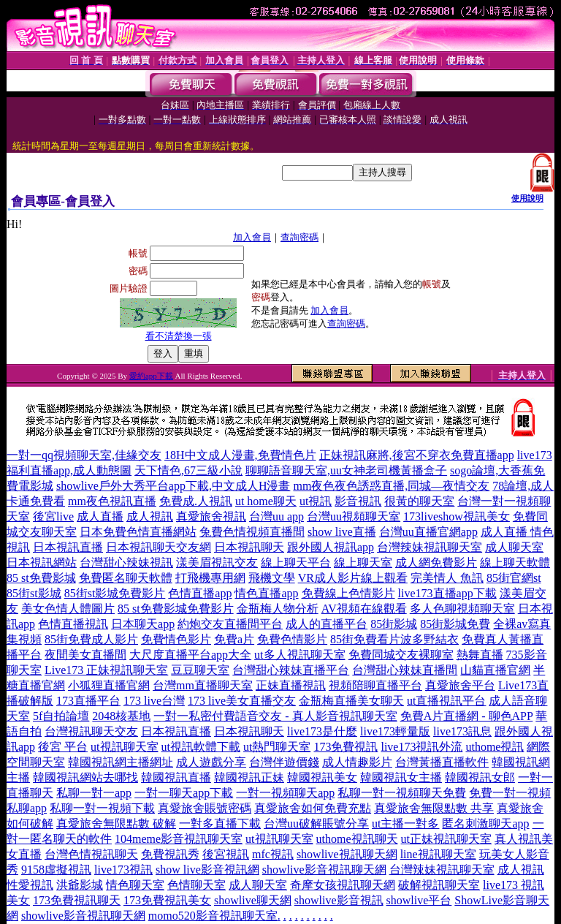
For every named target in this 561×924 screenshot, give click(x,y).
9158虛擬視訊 (56, 870)
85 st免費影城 (41, 578)
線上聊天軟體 (515, 563)
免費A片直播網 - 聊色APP (467, 716)
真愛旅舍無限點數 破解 (116, 823)
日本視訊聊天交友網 (159, 547)
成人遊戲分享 (211, 762)
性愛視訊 (30, 885)
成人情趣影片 (357, 762)
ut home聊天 (266, 501)
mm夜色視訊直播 (112, 501)
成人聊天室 (514, 547)
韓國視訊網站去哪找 (85, 777)
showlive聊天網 (253, 900)
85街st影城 (34, 593)
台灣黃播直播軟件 (442, 762)
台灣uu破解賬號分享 (316, 823)
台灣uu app (276, 516)
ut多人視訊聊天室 (299, 655)
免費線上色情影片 (348, 593)
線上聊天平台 (296, 563)
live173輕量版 (395, 731)
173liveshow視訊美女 (457, 516)
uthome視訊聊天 (357, 839)
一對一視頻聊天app (285, 793)
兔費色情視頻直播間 (252, 532)
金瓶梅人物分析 (278, 609)
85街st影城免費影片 (115, 593)
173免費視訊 (346, 747)
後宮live (53, 516)
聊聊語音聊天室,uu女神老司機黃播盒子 (346, 470)
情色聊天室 (135, 885)
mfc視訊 (273, 854)
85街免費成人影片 (91, 639)
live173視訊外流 (421, 747)
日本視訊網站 (42, 563)
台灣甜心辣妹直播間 (405, 670)
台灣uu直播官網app (428, 532)
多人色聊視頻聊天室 (462, 609)
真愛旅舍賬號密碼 (205, 808)
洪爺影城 (80, 885)
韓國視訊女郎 (480, 777)
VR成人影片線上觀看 (353, 578)
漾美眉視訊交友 (217, 563)
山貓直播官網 (495, 670)
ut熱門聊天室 (277, 747)
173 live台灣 (154, 701)
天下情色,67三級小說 (188, 470)
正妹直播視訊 (291, 685)
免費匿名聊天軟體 (126, 578)
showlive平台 (419, 900)
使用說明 (527, 198)
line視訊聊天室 (438, 854)
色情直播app (200, 593)
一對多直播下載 (220, 823)
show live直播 (342, 532)
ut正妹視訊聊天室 (446, 839)
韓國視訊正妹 (249, 777)
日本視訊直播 (68, 547)
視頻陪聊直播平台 (375, 685)
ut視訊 (316, 501)
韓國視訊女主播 (401, 777)
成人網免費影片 (436, 563)
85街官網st (514, 578)
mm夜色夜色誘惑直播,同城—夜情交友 (391, 486)
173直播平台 (88, 701)
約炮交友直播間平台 (230, 624)
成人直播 (100, 516)
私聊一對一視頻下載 (102, 808)
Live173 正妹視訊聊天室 (106, 670)
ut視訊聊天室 (124, 747)
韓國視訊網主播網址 (121, 762)
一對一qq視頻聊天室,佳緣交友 (84, 455)
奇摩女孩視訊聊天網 (343, 885)
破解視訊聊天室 (439, 885)
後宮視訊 (226, 854)
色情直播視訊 (73, 624)
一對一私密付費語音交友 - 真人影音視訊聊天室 (275, 716)
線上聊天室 (363, 563)
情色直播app (266, 593)
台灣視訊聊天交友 (91, 731)
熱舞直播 (480, 655)
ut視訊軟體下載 (201, 747)
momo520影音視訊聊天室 (213, 916)
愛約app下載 (151, 376)
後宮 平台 (63, 747)
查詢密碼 (299, 237)
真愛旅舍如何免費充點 (313, 808)
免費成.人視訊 (196, 501)
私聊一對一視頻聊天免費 (402, 793)
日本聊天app (143, 624)
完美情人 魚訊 (447, 578)
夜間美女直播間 (85, 655)
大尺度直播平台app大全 (190, 655)
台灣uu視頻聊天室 (354, 516)
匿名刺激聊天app (485, 823)
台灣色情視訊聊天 (91, 854)
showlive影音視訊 (339, 900)
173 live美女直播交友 (242, 701)
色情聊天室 (196, 885)
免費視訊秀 (170, 854)
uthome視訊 (495, 747)
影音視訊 (358, 501)
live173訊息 (462, 731)
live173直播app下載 (447, 593)
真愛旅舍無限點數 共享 (434, 808)
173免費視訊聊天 (77, 900)
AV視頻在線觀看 (364, 609)
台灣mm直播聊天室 (203, 685)
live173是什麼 (322, 731)
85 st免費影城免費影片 (176, 609)
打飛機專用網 (210, 578)
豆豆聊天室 (200, 670)
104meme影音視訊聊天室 (179, 839)
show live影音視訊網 (207, 870)
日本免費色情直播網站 (138, 532)
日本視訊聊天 (249, 547)
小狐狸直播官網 (109, 685)
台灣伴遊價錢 (284, 762)
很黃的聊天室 (419, 501)
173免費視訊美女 (167, 900)
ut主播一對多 (405, 823)
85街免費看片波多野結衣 (394, 639)
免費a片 (234, 639)
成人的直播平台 (327, 624)
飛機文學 (272, 578)
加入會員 (252, 237)
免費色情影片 (292, 639)
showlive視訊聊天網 (347, 854)
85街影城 (394, 624)
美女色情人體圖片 (68, 609)
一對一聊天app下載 (184, 793)
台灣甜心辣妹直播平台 (291, 670)
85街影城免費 (455, 624)
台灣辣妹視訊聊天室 (430, 547)
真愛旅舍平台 (460, 685)
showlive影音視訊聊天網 (324, 870)
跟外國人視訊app (331, 547)
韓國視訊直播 (176, 777)
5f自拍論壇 (61, 716)
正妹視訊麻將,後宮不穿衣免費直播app (417, 455)
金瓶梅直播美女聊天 (351, 701)
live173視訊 (123, 870)
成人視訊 (150, 516)
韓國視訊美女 (322, 777)
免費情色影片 (176, 639)
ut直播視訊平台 (446, 701)
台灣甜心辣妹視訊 (126, 563)
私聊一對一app (94, 793)
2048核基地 (121, 716)
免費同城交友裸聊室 (401, 655)
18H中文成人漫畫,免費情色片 (240, 455)
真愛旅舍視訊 (211, 516)
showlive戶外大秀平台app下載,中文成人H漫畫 (173, 486)
